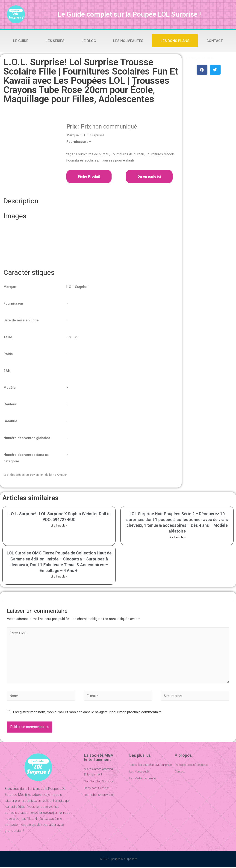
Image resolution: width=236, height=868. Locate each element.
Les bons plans (175, 41)
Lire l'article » (59, 526)
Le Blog (89, 41)
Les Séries (55, 41)
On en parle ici (149, 177)
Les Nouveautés (128, 41)
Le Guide (21, 41)
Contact (215, 41)
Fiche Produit (89, 177)
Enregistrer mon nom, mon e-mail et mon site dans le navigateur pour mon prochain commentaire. (88, 713)
